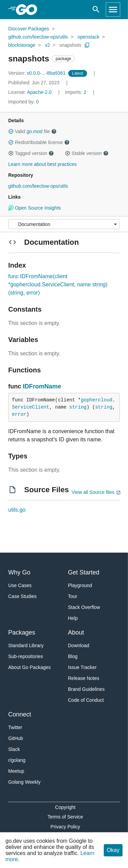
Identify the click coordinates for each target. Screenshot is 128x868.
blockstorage (22, 45)
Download (79, 645)
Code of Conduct (86, 700)
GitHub (16, 738)
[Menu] (64, 224)
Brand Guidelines (86, 689)
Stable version (87, 153)
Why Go (19, 572)
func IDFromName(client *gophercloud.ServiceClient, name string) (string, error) (58, 284)
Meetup (16, 771)
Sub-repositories (26, 656)
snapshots (70, 45)
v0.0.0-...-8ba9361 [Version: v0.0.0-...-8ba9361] (38, 73)
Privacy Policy (65, 827)
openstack (88, 37)
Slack (14, 749)
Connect (20, 714)
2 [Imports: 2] (76, 92)
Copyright (65, 807)
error (19, 414)
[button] (11, 131)
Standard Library (26, 645)
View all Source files (93, 492)
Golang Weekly (24, 782)
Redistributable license (39, 142)
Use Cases (20, 585)
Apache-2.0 (39, 92)
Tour (73, 596)
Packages (22, 632)
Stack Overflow (84, 607)
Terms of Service (65, 817)
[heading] (29, 10)
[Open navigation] (113, 10)
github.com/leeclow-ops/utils (38, 37)
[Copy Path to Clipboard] (87, 45)
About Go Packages (30, 667)
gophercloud (97, 400)
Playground (80, 585)
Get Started (84, 572)
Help (73, 618)
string (78, 407)
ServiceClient (31, 407)
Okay (113, 850)
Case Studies (22, 596)
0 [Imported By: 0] (24, 102)
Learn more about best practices (42, 164)
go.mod (35, 131)
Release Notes (84, 678)
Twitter (15, 727)
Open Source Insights (34, 208)
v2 (47, 45)
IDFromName (42, 386)
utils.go (17, 510)
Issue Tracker (82, 667)
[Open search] (96, 10)
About (76, 632)
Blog (73, 656)
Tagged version (31, 153)
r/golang (17, 760)
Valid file (32, 131)
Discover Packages (29, 29)
